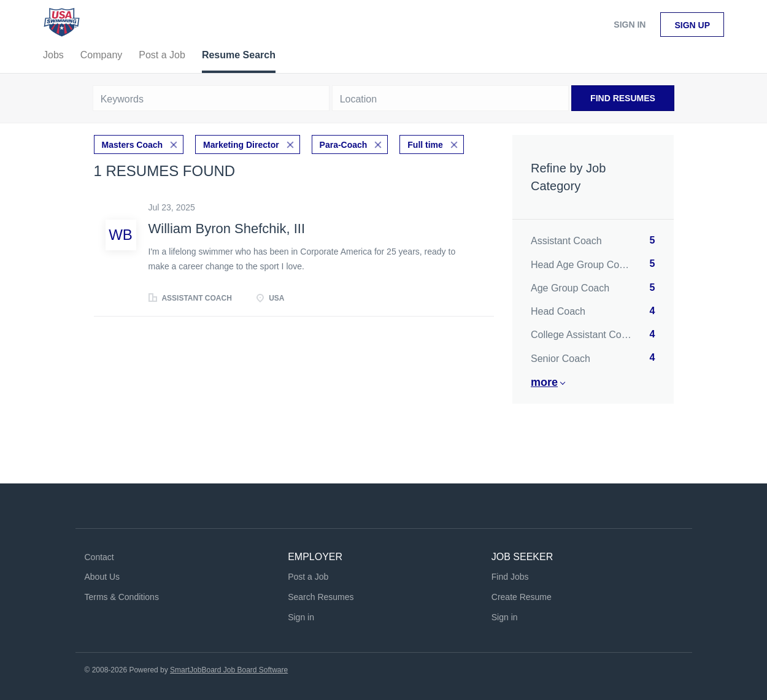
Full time (425, 145)
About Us (102, 577)
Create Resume (522, 597)
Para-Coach (344, 145)
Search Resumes (321, 597)
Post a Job (308, 577)
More (544, 382)
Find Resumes (623, 98)
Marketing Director (241, 145)
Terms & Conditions (122, 597)
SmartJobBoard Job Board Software (229, 670)
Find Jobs (510, 577)
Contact (99, 557)
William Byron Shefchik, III (227, 229)
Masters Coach (133, 145)
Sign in (630, 25)
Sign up (692, 25)
